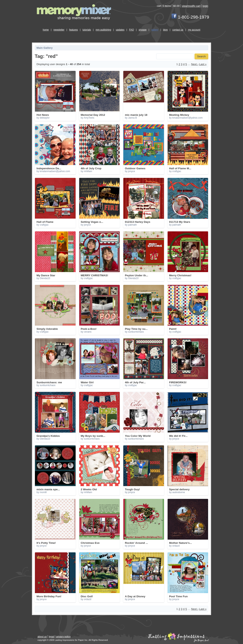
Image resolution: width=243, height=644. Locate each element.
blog (165, 30)
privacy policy (63, 637)
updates (120, 30)
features (74, 30)
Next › (195, 64)
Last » (203, 64)
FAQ (131, 30)
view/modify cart (191, 6)
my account (194, 30)
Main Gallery (45, 48)
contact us (178, 30)
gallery (155, 30)
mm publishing (103, 30)
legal (51, 637)
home (46, 30)
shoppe (143, 30)
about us (42, 637)
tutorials (87, 30)
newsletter (59, 30)
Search (201, 56)
